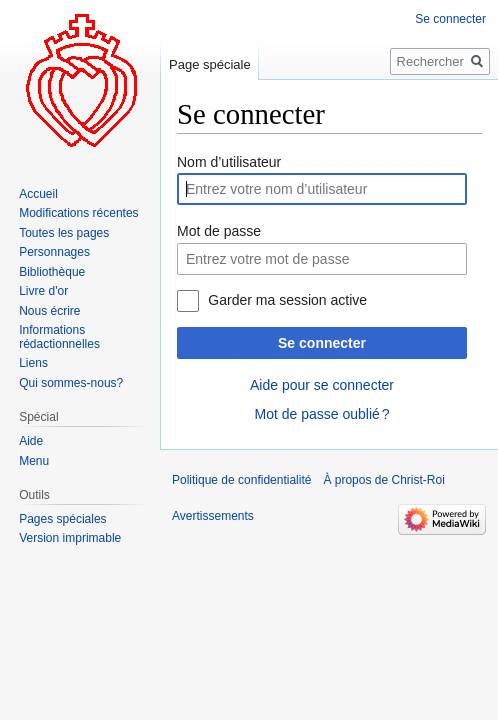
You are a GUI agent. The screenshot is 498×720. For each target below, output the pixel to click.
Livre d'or (43, 291)
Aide (31, 441)
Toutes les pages (64, 233)
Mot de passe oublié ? (321, 414)
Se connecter (322, 343)
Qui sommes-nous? (71, 383)
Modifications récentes (78, 213)
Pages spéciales (62, 519)
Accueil (38, 194)
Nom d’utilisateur (229, 162)
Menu (34, 461)
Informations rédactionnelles (59, 337)
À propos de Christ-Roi (383, 480)
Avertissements (213, 516)
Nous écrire (49, 311)
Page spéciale (210, 64)
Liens (33, 363)
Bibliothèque (52, 272)
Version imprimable (70, 538)
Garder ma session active (287, 300)
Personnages (54, 252)
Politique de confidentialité (241, 480)
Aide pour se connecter (322, 385)
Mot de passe (219, 231)
